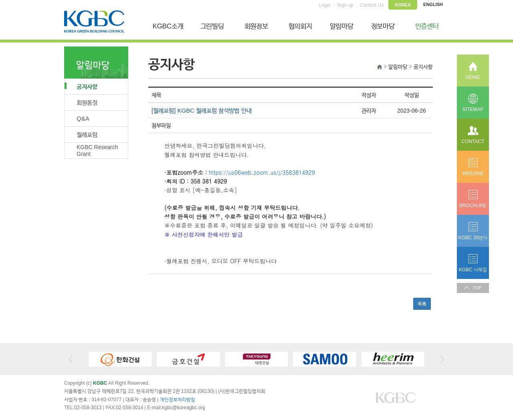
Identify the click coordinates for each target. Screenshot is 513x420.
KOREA (403, 5)
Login (325, 5)
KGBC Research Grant (97, 150)
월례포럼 (87, 134)
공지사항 (81, 86)
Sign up (345, 5)
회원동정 (87, 102)
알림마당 (342, 26)
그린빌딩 (212, 26)
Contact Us (372, 5)
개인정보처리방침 (178, 400)
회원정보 (256, 26)
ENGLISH (433, 4)
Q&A (83, 118)
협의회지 (300, 26)
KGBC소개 (168, 26)
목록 (422, 304)
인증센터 (427, 26)
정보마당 (383, 26)
